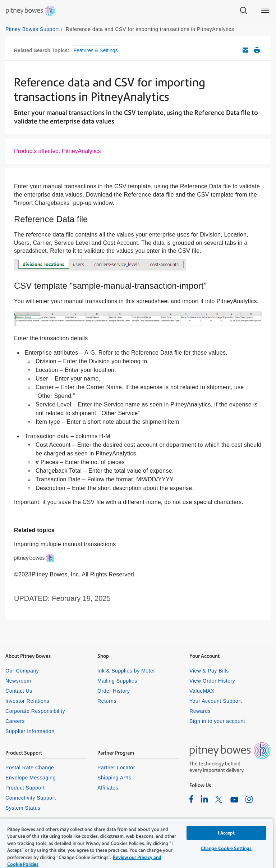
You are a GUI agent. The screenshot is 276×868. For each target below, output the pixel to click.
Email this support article (245, 50)
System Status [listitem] (23, 808)
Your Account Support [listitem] (216, 701)
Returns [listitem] (107, 701)
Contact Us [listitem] (19, 691)
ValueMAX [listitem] (202, 691)
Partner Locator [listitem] (116, 768)
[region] (137, 843)
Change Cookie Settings (226, 848)
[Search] (244, 11)
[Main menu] (265, 11)
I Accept (226, 833)
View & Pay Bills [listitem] (209, 671)
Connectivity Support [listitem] (31, 798)
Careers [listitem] (15, 721)
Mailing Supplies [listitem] (117, 681)
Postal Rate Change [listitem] (30, 768)
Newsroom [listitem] (18, 681)
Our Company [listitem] (22, 671)
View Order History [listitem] (212, 681)
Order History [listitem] (114, 691)
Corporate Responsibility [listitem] (35, 711)
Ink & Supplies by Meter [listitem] (126, 671)
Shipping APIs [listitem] (114, 778)
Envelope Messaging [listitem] (31, 778)
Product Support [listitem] (25, 788)
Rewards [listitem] (200, 711)
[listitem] (191, 799)
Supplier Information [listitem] (30, 731)
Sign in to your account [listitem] (217, 721)
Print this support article (257, 50)
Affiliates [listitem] (108, 788)
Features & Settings (96, 50)
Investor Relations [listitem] (27, 701)
